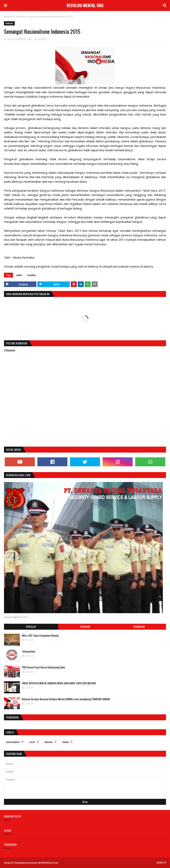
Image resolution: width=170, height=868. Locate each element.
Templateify (19, 863)
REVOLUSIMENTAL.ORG (20, 39)
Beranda (9, 17)
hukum (68, 742)
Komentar (139, 627)
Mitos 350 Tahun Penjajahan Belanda (40, 635)
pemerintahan (15, 742)
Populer (31, 627)
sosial (34, 742)
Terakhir (85, 627)
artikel (19, 275)
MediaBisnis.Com (50, 863)
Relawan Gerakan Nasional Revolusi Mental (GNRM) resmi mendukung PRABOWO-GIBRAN (66, 699)
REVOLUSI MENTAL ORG (85, 5)
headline (21, 17)
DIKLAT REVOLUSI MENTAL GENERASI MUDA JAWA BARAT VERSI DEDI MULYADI (59, 683)
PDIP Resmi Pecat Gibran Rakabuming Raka (44, 667)
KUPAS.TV (161, 863)
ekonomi (51, 742)
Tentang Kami (29, 651)
